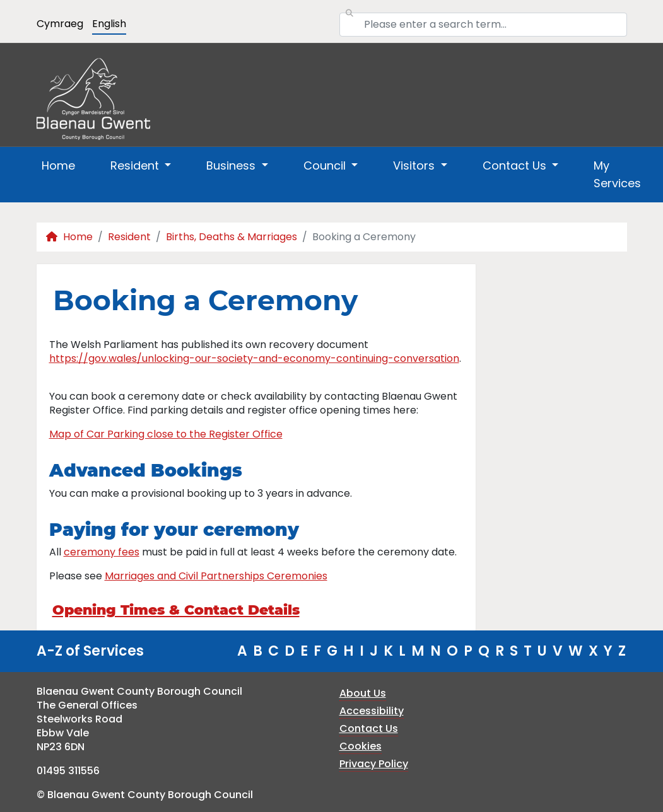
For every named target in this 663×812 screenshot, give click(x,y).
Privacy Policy (374, 764)
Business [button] (232, 165)
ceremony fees (102, 552)
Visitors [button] (415, 165)
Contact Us (369, 728)
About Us (363, 693)
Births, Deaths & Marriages (232, 237)
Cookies (361, 746)
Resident (129, 237)
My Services (617, 174)
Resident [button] (136, 165)
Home (58, 165)
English (109, 24)
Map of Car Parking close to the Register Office (166, 434)
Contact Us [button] (516, 165)
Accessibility (372, 711)
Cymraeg (60, 24)
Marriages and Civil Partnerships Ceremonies (216, 576)
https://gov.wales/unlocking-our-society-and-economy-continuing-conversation (254, 358)
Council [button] (326, 165)
